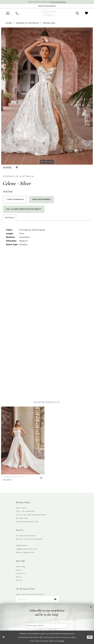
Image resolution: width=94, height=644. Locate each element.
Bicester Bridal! (58, 2)
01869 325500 (22, 546)
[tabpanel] (47, 96)
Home (9, 23)
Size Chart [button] (8, 191)
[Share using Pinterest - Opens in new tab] (17, 168)
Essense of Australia (27, 23)
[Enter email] (37, 599)
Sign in (19, 577)
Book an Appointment (25, 553)
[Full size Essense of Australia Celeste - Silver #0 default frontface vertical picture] (47, 96)
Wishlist (19, 580)
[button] (8, 13)
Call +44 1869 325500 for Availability (24, 209)
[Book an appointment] (47, 6)
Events (19, 570)
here (62, 641)
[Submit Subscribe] (55, 599)
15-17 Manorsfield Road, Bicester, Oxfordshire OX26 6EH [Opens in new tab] (29, 538)
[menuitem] (8, 13)
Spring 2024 (49, 23)
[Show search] (77, 13)
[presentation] (23, 441)
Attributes (9, 217)
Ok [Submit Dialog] (90, 637)
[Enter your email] (46, 626)
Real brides (21, 567)
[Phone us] (17, 13)
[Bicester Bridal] (47, 13)
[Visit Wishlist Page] (86, 13)
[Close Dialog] (4, 637)
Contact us (21, 574)
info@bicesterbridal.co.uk (27, 549)
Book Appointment (42, 200)
